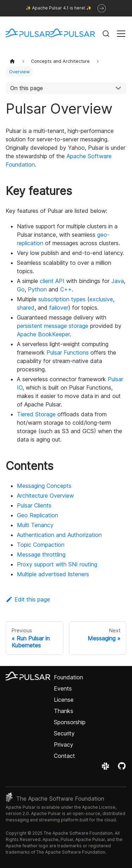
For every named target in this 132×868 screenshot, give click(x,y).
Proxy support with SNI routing (57, 564)
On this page (27, 88)
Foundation (68, 677)
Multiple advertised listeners (53, 574)
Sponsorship (70, 722)
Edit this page (28, 599)
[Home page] (12, 61)
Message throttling (41, 554)
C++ (66, 289)
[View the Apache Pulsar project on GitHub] (122, 768)
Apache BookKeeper (43, 334)
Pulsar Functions (68, 352)
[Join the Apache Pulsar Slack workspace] (106, 768)
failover (59, 308)
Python (37, 289)
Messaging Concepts (44, 486)
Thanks (64, 711)
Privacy (64, 745)
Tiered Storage (36, 414)
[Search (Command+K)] (106, 34)
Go (21, 289)
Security (64, 733)
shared (26, 308)
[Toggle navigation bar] (121, 34)
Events (63, 688)
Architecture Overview (45, 496)
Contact (64, 756)
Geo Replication (37, 515)
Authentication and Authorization (59, 535)
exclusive (101, 299)
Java (118, 281)
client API (52, 281)
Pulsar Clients (34, 505)
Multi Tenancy (35, 525)
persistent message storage (53, 326)
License (64, 700)
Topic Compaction (41, 545)
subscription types (62, 299)
